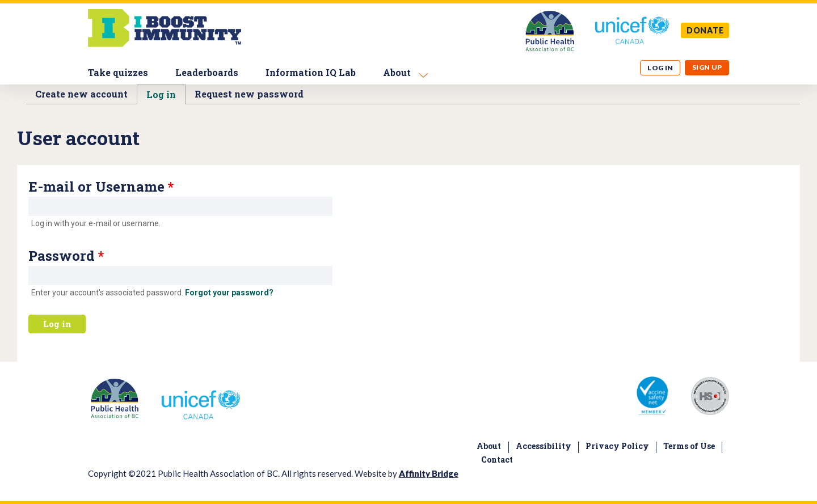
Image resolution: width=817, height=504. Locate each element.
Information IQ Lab (311, 72)
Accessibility (544, 446)
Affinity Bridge (429, 473)
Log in (660, 68)
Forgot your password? (229, 293)
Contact (497, 459)
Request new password (249, 94)
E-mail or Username (101, 187)
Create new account (81, 94)
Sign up (707, 67)
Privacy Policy (617, 446)
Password (66, 256)
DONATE (705, 30)
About (397, 72)
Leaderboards (207, 72)
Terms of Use (689, 446)
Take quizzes (118, 72)
